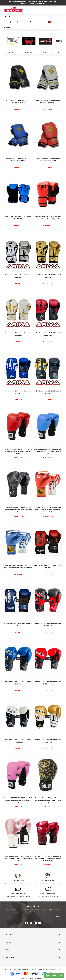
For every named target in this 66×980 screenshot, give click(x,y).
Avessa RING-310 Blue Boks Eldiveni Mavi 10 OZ (18, 218)
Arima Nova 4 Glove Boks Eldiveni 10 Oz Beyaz (18, 334)
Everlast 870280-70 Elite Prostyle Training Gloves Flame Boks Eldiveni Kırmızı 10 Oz (48, 858)
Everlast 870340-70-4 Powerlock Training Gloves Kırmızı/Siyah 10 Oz (48, 218)
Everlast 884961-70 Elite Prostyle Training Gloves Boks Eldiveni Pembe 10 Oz (18, 858)
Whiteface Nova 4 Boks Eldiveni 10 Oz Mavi (18, 625)
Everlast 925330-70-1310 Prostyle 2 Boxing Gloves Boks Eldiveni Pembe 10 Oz (18, 800)
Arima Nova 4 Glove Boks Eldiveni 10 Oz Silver (18, 276)
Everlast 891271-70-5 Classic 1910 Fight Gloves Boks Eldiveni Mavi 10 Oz (18, 567)
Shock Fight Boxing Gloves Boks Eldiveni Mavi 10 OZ (18, 160)
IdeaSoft (23, 979)
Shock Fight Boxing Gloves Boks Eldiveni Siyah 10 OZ (18, 102)
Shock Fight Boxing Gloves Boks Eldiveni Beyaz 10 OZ (48, 102)
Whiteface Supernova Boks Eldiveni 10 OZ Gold (48, 741)
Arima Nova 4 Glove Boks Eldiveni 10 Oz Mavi (18, 392)
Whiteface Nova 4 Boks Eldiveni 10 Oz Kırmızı (48, 567)
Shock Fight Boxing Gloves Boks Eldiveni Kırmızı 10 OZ (48, 160)
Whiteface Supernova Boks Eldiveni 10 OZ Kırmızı (48, 683)
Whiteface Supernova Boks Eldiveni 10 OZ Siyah (48, 625)
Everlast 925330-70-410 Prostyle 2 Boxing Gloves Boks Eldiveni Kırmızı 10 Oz (18, 451)
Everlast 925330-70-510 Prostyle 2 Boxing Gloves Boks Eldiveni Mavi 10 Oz (48, 451)
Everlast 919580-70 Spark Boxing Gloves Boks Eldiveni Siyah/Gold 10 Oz (48, 800)
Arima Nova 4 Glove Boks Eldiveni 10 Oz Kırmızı (48, 334)
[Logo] (14, 10)
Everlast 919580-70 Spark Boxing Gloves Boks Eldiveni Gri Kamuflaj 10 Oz (18, 510)
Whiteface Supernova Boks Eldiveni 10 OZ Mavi (18, 683)
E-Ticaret (29, 979)
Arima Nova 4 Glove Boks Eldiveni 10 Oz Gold (48, 276)
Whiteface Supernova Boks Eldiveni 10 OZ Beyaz (18, 741)
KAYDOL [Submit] (59, 917)
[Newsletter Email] (33, 917)
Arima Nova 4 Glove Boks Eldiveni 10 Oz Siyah (48, 392)
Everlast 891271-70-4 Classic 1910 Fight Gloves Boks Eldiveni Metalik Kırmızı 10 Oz (48, 510)
